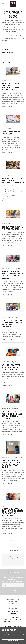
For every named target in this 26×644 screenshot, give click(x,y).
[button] (2, 4)
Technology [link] (5, 59)
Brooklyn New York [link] (13, 601)
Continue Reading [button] (7, 106)
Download (13, 563)
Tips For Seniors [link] (6, 62)
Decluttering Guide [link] (7, 52)
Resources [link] (5, 56)
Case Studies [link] (6, 49)
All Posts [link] (4, 46)
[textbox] (13, 585)
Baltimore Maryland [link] (13, 599)
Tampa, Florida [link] (13, 603)
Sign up (13, 591)
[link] (13, 4)
